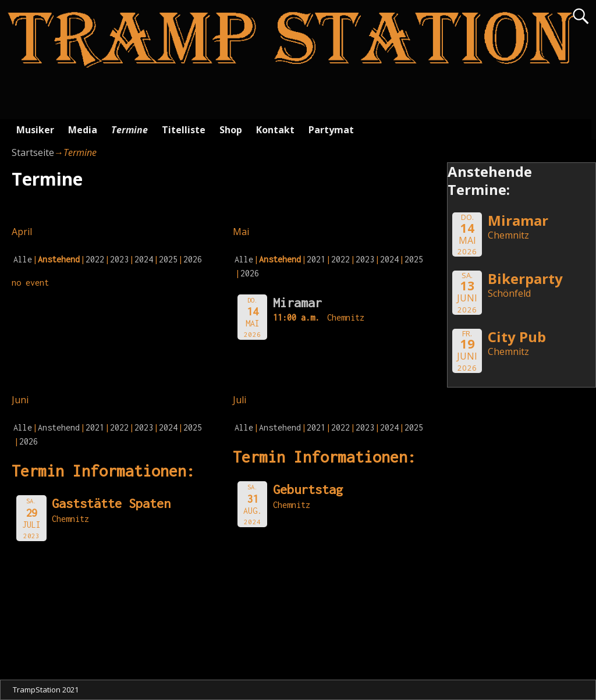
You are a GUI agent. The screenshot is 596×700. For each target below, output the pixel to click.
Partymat (331, 130)
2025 (168, 259)
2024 (144, 259)
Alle (23, 259)
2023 (119, 259)
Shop (231, 130)
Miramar (297, 303)
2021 (316, 259)
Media (83, 130)
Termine (130, 130)
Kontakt (275, 130)
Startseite (33, 152)
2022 (95, 259)
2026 (193, 259)
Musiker (35, 130)
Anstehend (59, 427)
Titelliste (184, 130)
